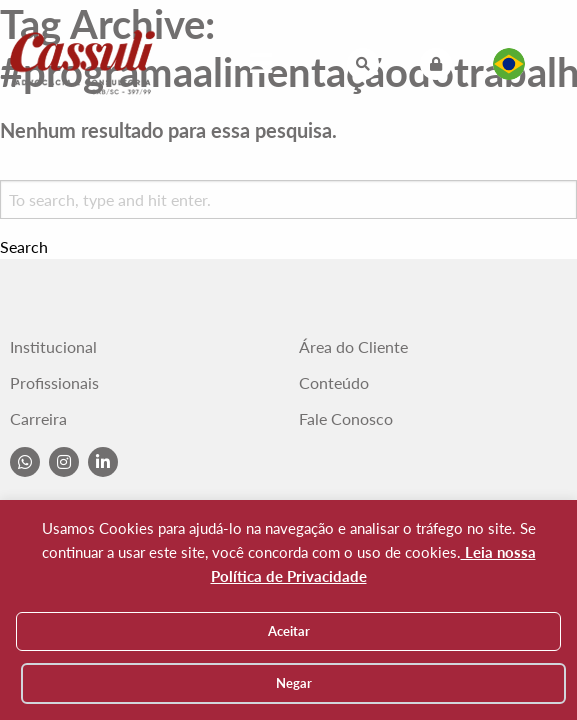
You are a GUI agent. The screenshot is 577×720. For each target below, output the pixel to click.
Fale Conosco (346, 419)
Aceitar (289, 631)
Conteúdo (334, 383)
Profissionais (54, 383)
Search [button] (24, 247)
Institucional (53, 347)
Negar (294, 683)
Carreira (38, 419)
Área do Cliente (353, 347)
